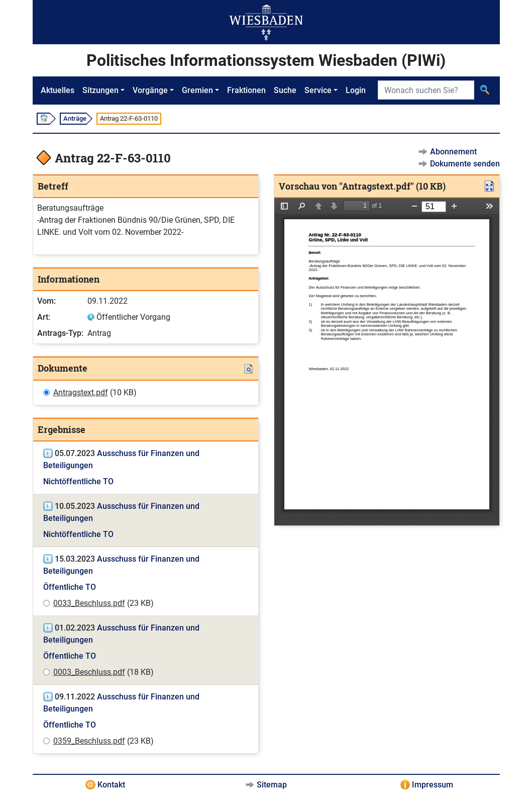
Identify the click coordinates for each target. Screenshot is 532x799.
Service (318, 90)
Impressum (433, 785)
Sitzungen (100, 90)
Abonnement (453, 152)
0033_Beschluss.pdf (89, 603)
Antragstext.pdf (81, 392)
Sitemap (272, 785)
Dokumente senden (465, 164)
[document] (387, 362)
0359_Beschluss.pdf (89, 741)
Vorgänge (150, 90)
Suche (285, 90)
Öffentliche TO (70, 587)
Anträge (75, 118)
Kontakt (111, 785)
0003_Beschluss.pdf (89, 672)
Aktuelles (58, 90)
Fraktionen (246, 90)
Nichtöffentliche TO (78, 481)
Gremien (197, 90)
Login (356, 90)
